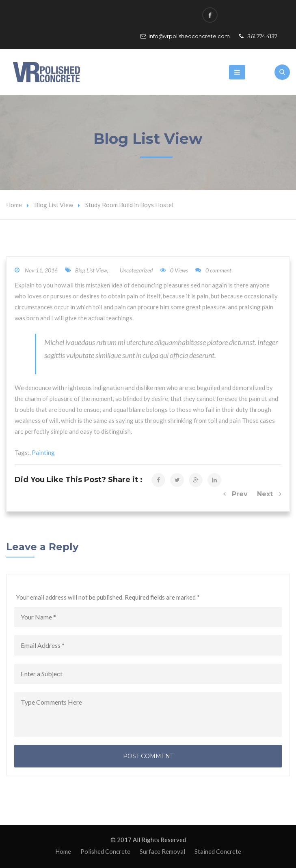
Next (269, 494)
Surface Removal (162, 851)
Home (14, 205)
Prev (236, 494)
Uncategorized (136, 270)
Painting (43, 452)
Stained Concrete (218, 851)
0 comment (213, 270)
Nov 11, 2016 (41, 270)
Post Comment (148, 756)
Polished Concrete (105, 851)
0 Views (174, 270)
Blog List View (54, 205)
